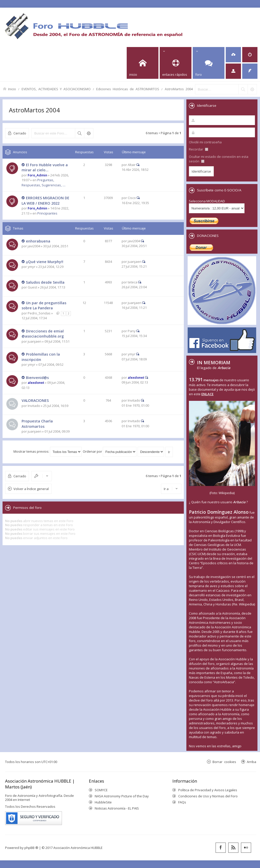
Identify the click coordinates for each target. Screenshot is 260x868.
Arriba (251, 762)
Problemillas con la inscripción (41, 357)
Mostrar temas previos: (47, 451)
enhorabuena (38, 241)
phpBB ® (31, 848)
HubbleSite (103, 802)
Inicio (12, 89)
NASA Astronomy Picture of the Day (122, 796)
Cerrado (20, 133)
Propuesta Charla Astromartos (37, 424)
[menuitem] (233, 55)
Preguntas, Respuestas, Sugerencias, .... (44, 182)
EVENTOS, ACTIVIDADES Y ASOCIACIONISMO (56, 89)
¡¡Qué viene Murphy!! (45, 262)
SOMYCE (101, 790)
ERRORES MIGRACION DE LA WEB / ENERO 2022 (45, 201)
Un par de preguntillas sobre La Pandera (44, 306)
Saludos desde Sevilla (45, 282)
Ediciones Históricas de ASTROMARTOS (128, 89)
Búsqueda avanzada (89, 133)
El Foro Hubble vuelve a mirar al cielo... (45, 167)
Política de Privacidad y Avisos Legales (208, 790)
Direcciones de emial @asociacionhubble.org (43, 334)
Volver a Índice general (31, 489)
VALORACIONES (35, 400)
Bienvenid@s (37, 378)
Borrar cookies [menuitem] (224, 762)
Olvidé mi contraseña (205, 142)
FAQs (182, 802)
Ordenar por (110, 451)
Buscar (79, 133)
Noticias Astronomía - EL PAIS (117, 808)
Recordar (199, 149)
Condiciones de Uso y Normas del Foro (208, 796)
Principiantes (47, 213)
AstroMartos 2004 (179, 89)
